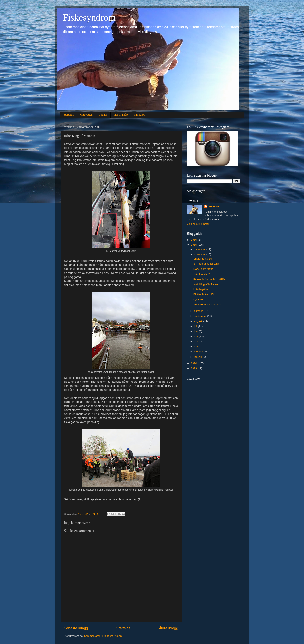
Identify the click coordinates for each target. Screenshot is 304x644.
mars (197, 347)
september (201, 316)
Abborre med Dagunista (207, 305)
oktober (199, 311)
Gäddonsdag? (202, 274)
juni (196, 331)
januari (198, 357)
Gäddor (103, 115)
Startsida (69, 115)
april (197, 342)
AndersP (214, 206)
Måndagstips (201, 289)
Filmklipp (139, 115)
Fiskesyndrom (89, 17)
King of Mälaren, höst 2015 (209, 279)
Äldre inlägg (168, 628)
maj (197, 337)
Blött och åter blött (204, 294)
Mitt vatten (86, 115)
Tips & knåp (121, 115)
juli (196, 326)
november (200, 254)
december (200, 249)
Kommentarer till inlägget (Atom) (103, 636)
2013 (194, 368)
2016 (194, 240)
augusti (199, 321)
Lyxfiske (198, 300)
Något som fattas (203, 269)
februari (199, 352)
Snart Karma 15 (203, 259)
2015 (194, 245)
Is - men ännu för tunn (206, 264)
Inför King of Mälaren (206, 284)
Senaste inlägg (76, 628)
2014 (194, 363)
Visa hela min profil (198, 224)
